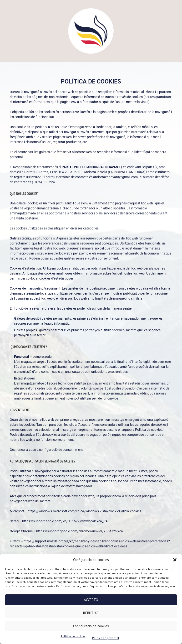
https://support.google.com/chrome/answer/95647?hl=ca (80, 531)
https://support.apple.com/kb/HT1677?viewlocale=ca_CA (65, 521)
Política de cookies (73, 636)
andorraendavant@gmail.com (115, 177)
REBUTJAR (91, 613)
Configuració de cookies (91, 626)
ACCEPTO (91, 600)
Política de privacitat (106, 638)
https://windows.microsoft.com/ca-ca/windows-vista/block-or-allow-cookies (84, 511)
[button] (175, 560)
